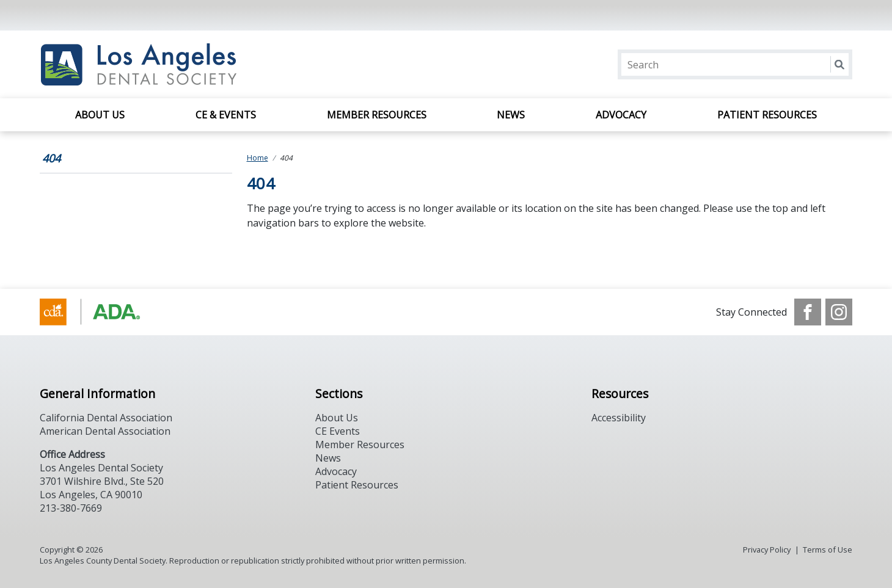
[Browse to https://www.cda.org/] (102, 312)
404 (51, 158)
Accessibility (619, 418)
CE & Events (226, 115)
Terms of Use (828, 550)
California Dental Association (106, 418)
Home (258, 158)
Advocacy (621, 115)
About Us (100, 115)
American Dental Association (105, 431)
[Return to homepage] (198, 64)
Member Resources (377, 115)
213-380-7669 (71, 508)
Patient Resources (767, 115)
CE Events (338, 431)
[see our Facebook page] (808, 312)
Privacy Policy (767, 550)
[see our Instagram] (839, 312)
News (511, 115)
